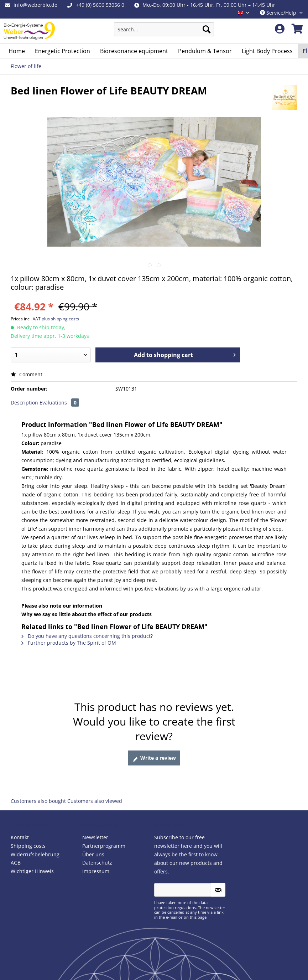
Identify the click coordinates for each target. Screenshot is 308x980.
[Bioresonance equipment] (134, 51)
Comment (27, 374)
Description (24, 403)
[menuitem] (164, 33)
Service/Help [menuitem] (279, 13)
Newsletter (95, 837)
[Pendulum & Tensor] (205, 51)
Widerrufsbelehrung (35, 854)
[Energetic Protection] (62, 51)
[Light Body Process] (267, 51)
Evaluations (59, 403)
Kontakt (20, 837)
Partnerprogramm (104, 846)
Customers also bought (38, 801)
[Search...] (164, 29)
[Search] (207, 29)
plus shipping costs (60, 319)
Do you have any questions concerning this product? (87, 636)
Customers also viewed (95, 801)
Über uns (93, 854)
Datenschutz (97, 863)
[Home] (17, 51)
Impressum (96, 871)
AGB (16, 863)
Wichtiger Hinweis (32, 871)
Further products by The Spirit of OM (69, 643)
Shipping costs (28, 846)
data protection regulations (181, 905)
